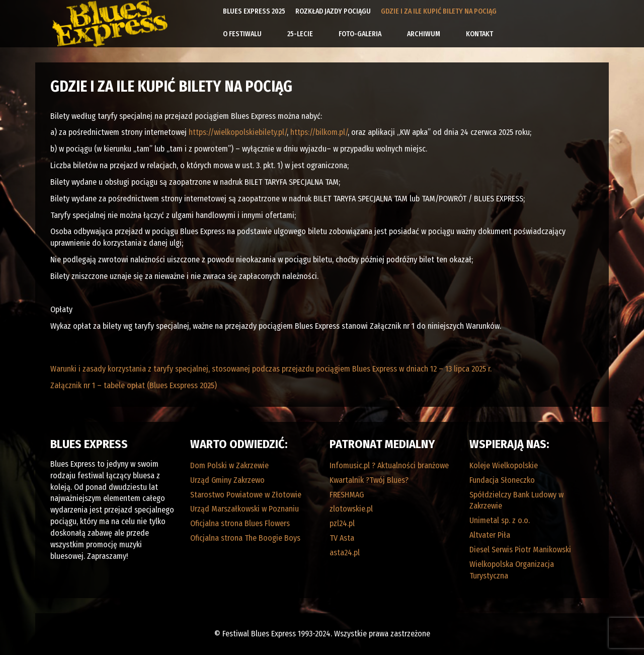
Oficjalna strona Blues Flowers (240, 523)
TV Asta (342, 538)
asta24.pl (345, 553)
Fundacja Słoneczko (502, 480)
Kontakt (479, 34)
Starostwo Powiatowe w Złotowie (246, 495)
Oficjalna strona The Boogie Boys (245, 538)
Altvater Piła (490, 535)
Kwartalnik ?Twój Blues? (369, 480)
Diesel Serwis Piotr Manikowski (520, 550)
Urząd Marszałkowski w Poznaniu (245, 509)
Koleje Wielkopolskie (504, 465)
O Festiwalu (242, 34)
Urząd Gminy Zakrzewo (227, 480)
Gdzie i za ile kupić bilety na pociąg (439, 11)
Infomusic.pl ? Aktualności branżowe (389, 465)
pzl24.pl (342, 523)
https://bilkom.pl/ (319, 132)
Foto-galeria (360, 34)
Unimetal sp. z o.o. (500, 520)
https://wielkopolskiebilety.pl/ (238, 132)
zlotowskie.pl (351, 509)
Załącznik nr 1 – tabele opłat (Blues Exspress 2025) (134, 385)
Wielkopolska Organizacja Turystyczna (512, 570)
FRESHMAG (347, 495)
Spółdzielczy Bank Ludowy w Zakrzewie (516, 500)
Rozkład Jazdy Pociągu (333, 11)
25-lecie (300, 34)
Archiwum (424, 34)
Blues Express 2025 (254, 11)
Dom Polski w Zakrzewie (229, 465)
